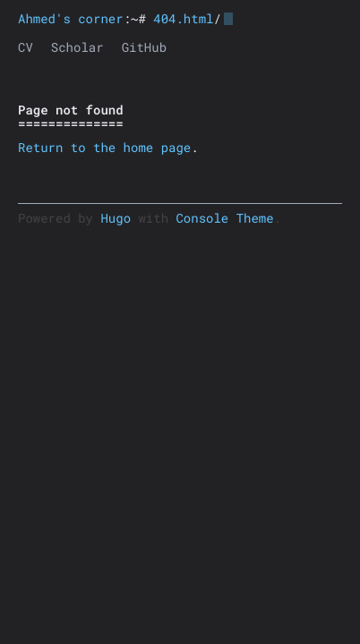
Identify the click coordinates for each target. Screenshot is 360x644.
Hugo (116, 218)
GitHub (144, 47)
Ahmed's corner (71, 18)
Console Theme (224, 218)
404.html (183, 18)
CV (26, 47)
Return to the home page (104, 147)
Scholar (77, 47)
